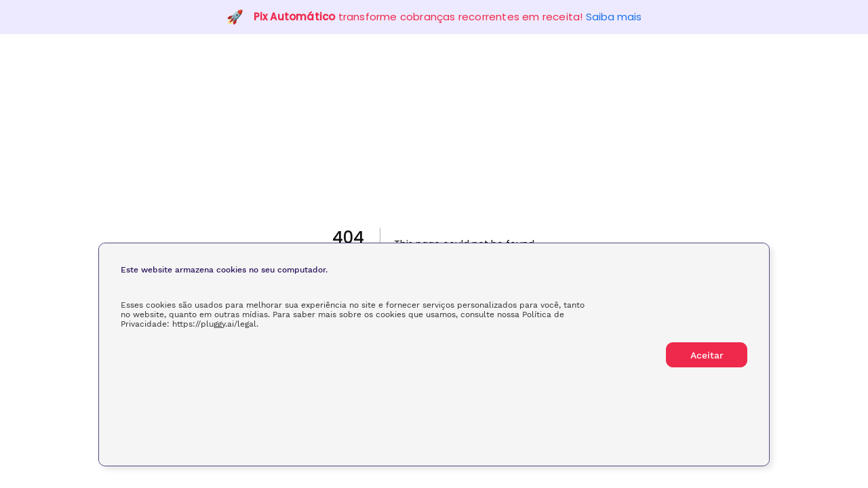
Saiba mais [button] (614, 17)
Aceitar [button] (707, 355)
